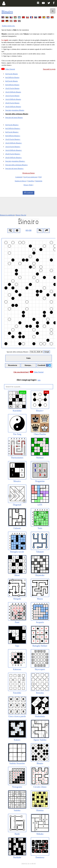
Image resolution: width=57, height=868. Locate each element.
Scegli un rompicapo (30, 177)
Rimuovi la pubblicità (7, 215)
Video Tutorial (10, 69)
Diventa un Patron (28, 173)
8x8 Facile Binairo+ (12, 132)
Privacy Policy (28, 185)
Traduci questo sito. (8, 26)
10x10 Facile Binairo (12, 88)
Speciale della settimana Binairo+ (17, 165)
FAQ (40, 177)
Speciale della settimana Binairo (17, 114)
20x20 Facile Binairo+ (13, 154)
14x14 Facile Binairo (12, 96)
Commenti (19, 177)
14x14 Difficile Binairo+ (14, 150)
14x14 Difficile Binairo (13, 99)
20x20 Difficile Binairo (13, 106)
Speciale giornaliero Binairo (15, 110)
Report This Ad (21, 215)
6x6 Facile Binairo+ (12, 125)
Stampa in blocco (21, 181)
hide (39, 380)
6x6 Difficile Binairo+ (13, 128)
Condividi (29, 193)
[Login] (4, 3)
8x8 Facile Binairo (12, 81)
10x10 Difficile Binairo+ (14, 143)
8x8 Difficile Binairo (12, 85)
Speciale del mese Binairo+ (15, 168)
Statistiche (39, 181)
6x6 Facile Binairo (12, 74)
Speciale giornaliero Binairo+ (15, 161)
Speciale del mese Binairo (14, 117)
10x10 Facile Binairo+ (13, 139)
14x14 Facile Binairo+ (13, 147)
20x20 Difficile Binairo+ (14, 157)
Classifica (31, 181)
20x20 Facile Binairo (12, 103)
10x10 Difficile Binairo (13, 92)
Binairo (7, 12)
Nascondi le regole (49, 69)
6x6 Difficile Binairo (12, 77)
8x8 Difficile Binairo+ (13, 136)
